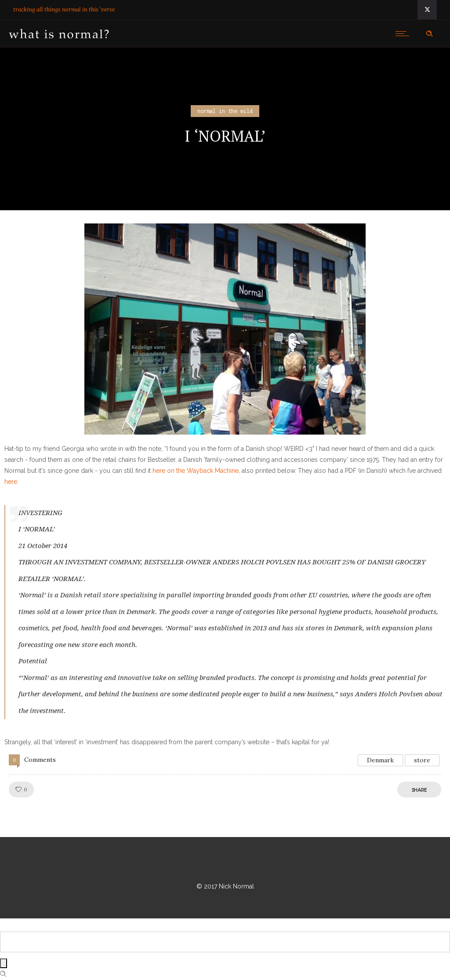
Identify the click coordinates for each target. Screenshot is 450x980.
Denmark (380, 760)
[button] (225, 329)
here (11, 482)
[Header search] (429, 34)
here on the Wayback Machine (196, 471)
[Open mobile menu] (404, 33)
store (422, 760)
